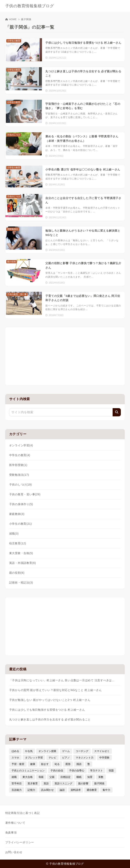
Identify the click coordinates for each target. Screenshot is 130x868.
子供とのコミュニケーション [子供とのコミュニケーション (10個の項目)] (28, 771)
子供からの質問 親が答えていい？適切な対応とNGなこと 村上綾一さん (56, 690)
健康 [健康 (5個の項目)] (33, 764)
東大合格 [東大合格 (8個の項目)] (28, 777)
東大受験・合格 (21, 553)
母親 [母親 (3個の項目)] (41, 777)
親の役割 (17, 573)
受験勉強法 (19, 475)
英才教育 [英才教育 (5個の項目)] (33, 783)
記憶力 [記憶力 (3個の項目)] (31, 790)
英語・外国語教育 (23, 563)
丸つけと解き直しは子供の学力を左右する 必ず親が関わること (50, 719)
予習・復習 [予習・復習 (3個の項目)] (18, 764)
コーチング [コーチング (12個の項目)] (82, 751)
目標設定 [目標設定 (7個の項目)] (65, 777)
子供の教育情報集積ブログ (30, 6)
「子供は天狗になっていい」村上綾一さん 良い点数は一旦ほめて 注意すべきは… (62, 680)
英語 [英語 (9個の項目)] (46, 783)
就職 (14, 534)
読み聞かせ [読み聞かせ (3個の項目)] (47, 790)
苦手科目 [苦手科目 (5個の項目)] (17, 783)
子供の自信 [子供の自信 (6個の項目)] (57, 771)
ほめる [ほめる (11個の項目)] (15, 751)
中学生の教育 (20, 455)
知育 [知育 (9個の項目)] (90, 777)
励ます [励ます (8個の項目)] (45, 764)
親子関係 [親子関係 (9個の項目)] (99, 783)
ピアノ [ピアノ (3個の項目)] (66, 758)
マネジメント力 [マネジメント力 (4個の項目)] (85, 758)
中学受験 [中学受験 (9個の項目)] (104, 758)
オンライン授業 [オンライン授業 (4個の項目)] (47, 751)
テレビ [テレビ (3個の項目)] (52, 758)
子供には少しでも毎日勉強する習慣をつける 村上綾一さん (47, 710)
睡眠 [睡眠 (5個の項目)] (79, 777)
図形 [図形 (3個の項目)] (68, 764)
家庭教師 (17, 514)
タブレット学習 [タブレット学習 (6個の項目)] (34, 758)
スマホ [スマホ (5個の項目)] (15, 758)
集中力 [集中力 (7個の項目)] (106, 790)
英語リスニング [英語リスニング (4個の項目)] (63, 783)
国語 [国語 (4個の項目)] (79, 764)
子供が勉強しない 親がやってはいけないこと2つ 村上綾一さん (50, 700)
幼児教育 (18, 543)
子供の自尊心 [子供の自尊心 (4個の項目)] (77, 771)
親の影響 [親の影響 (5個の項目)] (83, 783)
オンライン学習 (21, 445)
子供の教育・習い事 (25, 494)
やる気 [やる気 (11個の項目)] (29, 751)
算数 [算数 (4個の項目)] (101, 777)
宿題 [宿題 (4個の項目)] (111, 771)
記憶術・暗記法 (21, 583)
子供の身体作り (21, 504)
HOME (11, 19)
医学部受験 (18, 465)
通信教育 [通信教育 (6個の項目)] (92, 790)
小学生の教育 (21, 524)
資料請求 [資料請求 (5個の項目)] (76, 790)
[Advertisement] (65, 356)
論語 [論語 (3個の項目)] (62, 790)
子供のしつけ (21, 485)
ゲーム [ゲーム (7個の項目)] (66, 751)
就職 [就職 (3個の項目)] (14, 777)
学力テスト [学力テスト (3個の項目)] (96, 771)
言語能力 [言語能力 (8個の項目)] (17, 790)
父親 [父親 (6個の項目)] (52, 777)
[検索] (117, 412)
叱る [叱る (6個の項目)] (57, 764)
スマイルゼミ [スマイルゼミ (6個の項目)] (102, 751)
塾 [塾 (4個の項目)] (89, 764)
